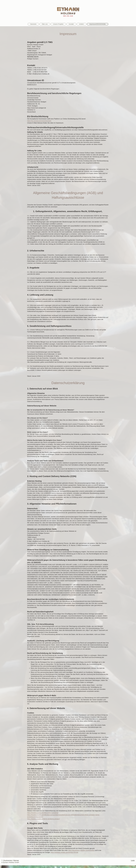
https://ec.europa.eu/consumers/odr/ (39, 121)
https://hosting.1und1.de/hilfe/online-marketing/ (43, 813)
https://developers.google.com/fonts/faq (81, 850)
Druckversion (7, 860)
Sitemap (16, 860)
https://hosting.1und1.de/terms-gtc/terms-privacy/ (43, 819)
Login (133, 860)
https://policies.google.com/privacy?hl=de (64, 852)
